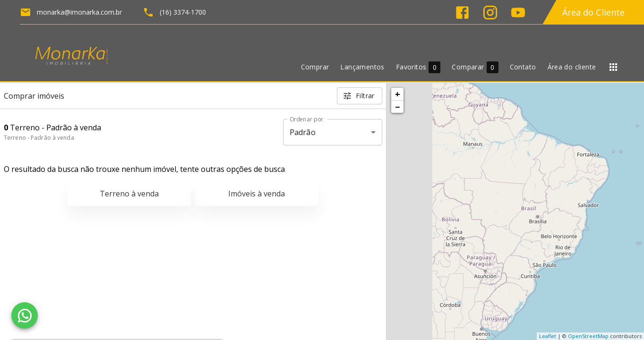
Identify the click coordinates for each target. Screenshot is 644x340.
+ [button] (398, 94)
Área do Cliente (593, 12)
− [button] (397, 107)
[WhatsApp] (25, 315)
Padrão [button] (303, 132)
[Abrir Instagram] (490, 13)
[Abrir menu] (613, 67)
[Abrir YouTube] (518, 13)
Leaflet (548, 336)
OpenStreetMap (588, 336)
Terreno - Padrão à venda (39, 138)
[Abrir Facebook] (462, 13)
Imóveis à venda (257, 194)
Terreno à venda (129, 194)
